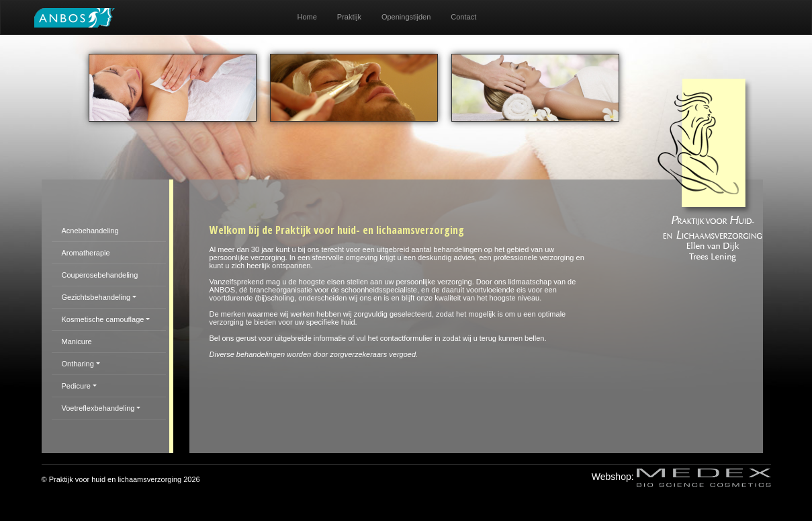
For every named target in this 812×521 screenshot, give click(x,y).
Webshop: (681, 477)
